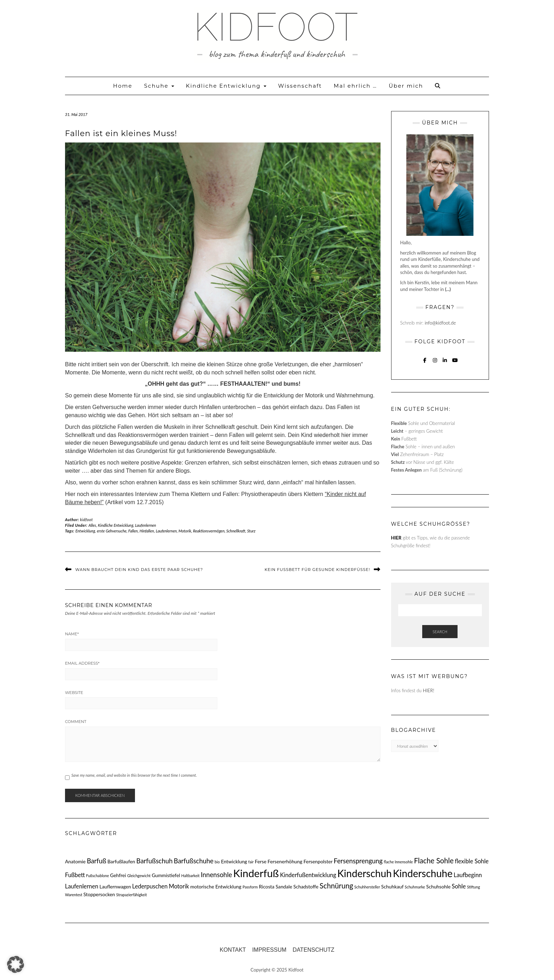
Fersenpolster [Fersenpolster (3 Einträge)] (318, 861)
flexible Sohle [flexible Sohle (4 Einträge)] (472, 861)
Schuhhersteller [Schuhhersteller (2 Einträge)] (367, 887)
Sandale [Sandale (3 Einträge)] (284, 886)
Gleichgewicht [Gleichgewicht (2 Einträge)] (139, 876)
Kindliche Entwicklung (226, 86)
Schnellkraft (236, 531)
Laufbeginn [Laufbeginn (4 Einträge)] (468, 875)
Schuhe (159, 86)
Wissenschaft (300, 86)
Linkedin (445, 364)
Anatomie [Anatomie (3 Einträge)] (75, 861)
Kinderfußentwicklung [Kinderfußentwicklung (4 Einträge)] (308, 875)
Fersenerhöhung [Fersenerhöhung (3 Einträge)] (285, 861)
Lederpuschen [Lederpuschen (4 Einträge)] (150, 886)
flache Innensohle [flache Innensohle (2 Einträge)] (398, 862)
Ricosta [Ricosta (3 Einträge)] (267, 886)
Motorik (185, 531)
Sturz (252, 531)
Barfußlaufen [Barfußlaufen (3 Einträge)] (121, 861)
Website (74, 693)
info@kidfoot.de (440, 323)
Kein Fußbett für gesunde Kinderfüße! (317, 570)
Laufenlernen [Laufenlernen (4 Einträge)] (82, 886)
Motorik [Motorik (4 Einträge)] (179, 886)
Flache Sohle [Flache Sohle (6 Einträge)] (434, 861)
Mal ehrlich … (355, 86)
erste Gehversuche (112, 531)
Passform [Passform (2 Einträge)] (250, 887)
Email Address (82, 663)
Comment (76, 722)
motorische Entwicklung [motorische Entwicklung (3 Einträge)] (216, 886)
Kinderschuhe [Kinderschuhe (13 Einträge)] (423, 873)
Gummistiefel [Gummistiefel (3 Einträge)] (166, 875)
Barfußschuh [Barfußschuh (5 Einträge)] (155, 861)
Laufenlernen (145, 525)
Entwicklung (86, 531)
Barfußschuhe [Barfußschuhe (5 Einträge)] (194, 861)
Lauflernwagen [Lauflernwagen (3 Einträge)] (115, 886)
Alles (92, 525)
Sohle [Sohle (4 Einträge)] (459, 886)
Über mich (406, 86)
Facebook (425, 364)
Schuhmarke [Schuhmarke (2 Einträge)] (415, 887)
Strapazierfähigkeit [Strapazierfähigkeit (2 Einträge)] (132, 895)
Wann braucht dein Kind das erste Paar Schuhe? (139, 570)
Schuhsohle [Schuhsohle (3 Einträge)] (438, 886)
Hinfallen (147, 531)
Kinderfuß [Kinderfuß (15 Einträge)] (256, 873)
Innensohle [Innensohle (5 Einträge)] (216, 875)
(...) (448, 289)
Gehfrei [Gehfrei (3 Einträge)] (118, 875)
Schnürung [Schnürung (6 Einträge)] (337, 886)
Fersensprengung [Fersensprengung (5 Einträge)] (358, 861)
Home (123, 86)
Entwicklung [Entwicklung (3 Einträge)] (234, 861)
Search (440, 632)
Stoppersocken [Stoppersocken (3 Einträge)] (99, 894)
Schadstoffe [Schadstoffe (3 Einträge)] (306, 886)
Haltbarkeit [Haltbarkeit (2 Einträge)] (190, 876)
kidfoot (87, 520)
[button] (16, 964)
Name (72, 634)
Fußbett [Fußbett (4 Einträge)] (75, 875)
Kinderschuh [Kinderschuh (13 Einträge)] (365, 873)
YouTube (455, 364)
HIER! (429, 690)
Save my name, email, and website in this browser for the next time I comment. (134, 775)
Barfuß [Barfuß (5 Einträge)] (97, 861)
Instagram (435, 364)
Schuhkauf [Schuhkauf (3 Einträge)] (392, 886)
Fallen (133, 531)
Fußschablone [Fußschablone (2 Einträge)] (98, 876)
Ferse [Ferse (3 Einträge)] (261, 861)
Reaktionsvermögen (209, 531)
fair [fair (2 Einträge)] (251, 862)
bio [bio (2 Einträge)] (217, 862)
